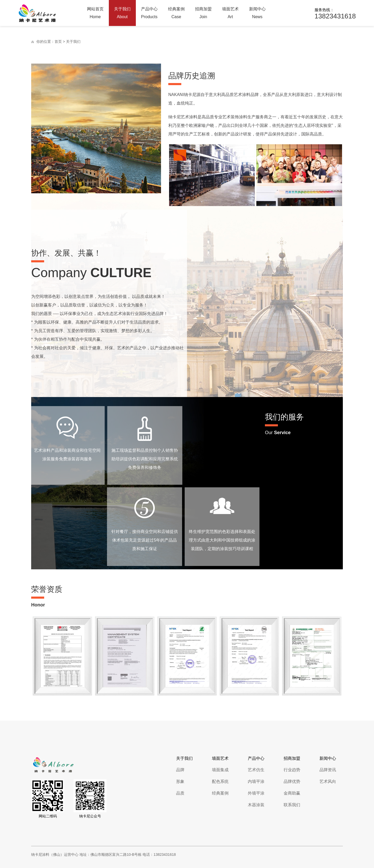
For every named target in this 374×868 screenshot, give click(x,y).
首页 (58, 42)
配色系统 (220, 781)
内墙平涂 (256, 781)
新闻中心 (257, 14)
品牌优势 (292, 781)
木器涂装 (256, 805)
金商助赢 (292, 793)
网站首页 (95, 14)
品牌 (180, 770)
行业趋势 (292, 770)
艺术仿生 (256, 770)
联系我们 (292, 805)
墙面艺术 (230, 14)
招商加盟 (203, 14)
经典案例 (176, 14)
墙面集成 (220, 770)
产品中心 (149, 14)
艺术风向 (328, 781)
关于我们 (122, 14)
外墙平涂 (256, 793)
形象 (180, 781)
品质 (180, 793)
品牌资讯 (328, 770)
